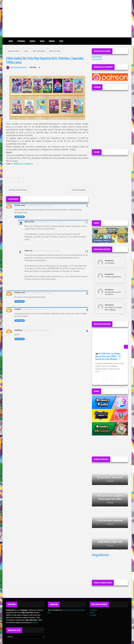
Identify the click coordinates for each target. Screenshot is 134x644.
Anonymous (109, 261)
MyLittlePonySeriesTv (71, 610)
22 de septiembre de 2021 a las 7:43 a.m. (37, 330)
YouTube (93, 615)
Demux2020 (29, 222)
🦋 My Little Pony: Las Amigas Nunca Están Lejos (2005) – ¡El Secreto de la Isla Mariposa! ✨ (108, 356)
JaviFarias (18, 330)
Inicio (11, 41)
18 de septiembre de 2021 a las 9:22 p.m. (39, 205)
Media (42, 41)
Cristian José (20, 205)
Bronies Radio (97, 59)
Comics (32, 41)
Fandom (52, 41)
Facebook (93, 610)
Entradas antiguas (79, 190)
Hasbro (35, 623)
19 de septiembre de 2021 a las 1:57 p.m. (36, 309)
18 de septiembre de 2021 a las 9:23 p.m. (39, 293)
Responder (20, 217)
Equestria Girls (14, 51)
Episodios (21, 41)
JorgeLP (18, 309)
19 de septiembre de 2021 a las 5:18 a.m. (49, 222)
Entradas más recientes (17, 190)
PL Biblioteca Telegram (22, 164)
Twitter (92, 613)
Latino (26, 51)
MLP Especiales (39, 51)
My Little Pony (55, 51)
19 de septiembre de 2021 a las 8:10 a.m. (47, 251)
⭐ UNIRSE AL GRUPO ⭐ (102, 241)
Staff (61, 41)
